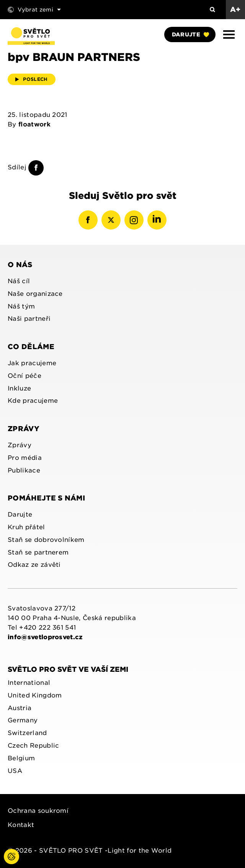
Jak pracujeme (32, 363)
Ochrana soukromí (38, 811)
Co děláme (31, 347)
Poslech (32, 79)
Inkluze (19, 388)
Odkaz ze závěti (34, 565)
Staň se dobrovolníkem (46, 540)
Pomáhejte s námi (46, 498)
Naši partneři (29, 319)
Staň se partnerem (38, 552)
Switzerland (27, 733)
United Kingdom (35, 695)
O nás (20, 265)
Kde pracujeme (33, 401)
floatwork (34, 124)
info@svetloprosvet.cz (45, 637)
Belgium (21, 758)
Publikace (24, 470)
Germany (23, 720)
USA (15, 771)
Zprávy (24, 429)
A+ (235, 9)
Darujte (190, 34)
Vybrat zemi (34, 10)
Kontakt (21, 825)
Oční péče (24, 376)
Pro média (25, 458)
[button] (229, 34)
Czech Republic (33, 746)
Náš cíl (19, 281)
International (29, 683)
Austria (20, 708)
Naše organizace (35, 294)
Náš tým (21, 306)
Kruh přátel (26, 527)
